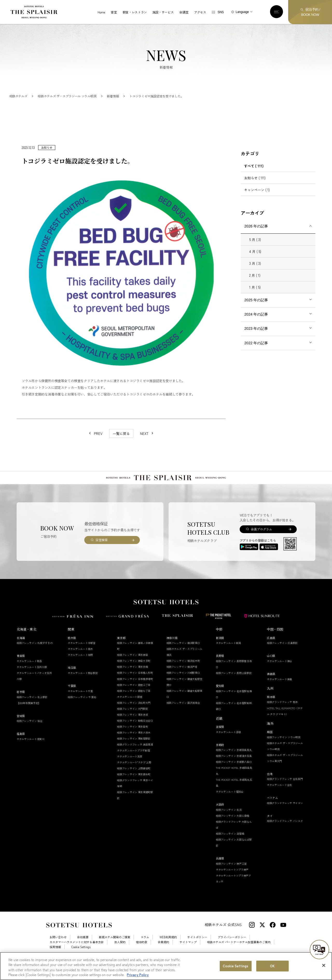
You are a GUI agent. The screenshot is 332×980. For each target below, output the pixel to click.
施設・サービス (163, 12)
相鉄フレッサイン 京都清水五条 (234, 766)
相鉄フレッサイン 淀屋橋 (230, 844)
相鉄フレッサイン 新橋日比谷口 (135, 731)
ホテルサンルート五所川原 (32, 677)
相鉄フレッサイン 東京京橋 (132, 677)
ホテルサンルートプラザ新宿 (133, 761)
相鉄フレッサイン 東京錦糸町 (134, 785)
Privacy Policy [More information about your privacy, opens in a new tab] (138, 977)
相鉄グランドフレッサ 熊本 (282, 712)
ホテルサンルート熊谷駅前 (83, 683)
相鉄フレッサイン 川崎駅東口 (183, 683)
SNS (221, 12)
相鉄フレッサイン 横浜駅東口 (183, 653)
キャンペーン (257, 200)
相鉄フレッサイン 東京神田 (132, 665)
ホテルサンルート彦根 (228, 742)
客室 (114, 12)
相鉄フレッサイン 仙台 (30, 731)
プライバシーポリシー (232, 947)
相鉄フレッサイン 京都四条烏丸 (234, 760)
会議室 (184, 12)
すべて (254, 176)
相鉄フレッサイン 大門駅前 (132, 719)
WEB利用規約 (168, 947)
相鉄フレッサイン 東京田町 (132, 737)
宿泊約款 (142, 952)
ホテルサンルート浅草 (130, 767)
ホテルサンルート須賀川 (30, 749)
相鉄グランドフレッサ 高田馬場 (135, 755)
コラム (145, 947)
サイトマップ (188, 952)
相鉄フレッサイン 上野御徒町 (134, 779)
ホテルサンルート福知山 (230, 802)
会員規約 (163, 952)
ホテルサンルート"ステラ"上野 (134, 773)
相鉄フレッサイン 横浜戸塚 (182, 677)
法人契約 (120, 952)
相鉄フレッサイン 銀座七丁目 (134, 701)
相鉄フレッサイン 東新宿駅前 (134, 749)
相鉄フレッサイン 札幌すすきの (35, 653)
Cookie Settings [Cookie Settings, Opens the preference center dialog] (236, 968)
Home (101, 12)
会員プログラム (261, 539)
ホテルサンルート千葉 (80, 701)
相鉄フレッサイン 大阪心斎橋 (233, 826)
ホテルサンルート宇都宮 (82, 653)
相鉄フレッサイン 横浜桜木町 (183, 671)
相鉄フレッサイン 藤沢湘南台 (183, 713)
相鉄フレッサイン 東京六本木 (134, 743)
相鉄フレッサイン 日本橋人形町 (135, 683)
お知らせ (255, 188)
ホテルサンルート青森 (29, 671)
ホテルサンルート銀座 (130, 707)
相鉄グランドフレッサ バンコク (285, 831)
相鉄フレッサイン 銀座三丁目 (134, 695)
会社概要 (83, 947)
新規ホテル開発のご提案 (115, 947)
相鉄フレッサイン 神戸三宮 (231, 874)
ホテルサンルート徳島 (279, 689)
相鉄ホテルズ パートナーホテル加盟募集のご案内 (239, 952)
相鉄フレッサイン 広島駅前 (282, 653)
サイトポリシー (197, 947)
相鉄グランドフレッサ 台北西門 (285, 789)
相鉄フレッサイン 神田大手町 (134, 671)
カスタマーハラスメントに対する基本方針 (77, 952)
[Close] (324, 968)
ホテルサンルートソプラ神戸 (232, 880)
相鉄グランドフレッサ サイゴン (285, 813)
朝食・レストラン (135, 12)
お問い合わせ (58, 947)
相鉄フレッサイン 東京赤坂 (132, 725)
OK (272, 968)
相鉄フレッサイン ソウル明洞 (284, 747)
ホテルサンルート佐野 (80, 665)
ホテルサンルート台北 (279, 795)
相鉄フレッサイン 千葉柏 (82, 707)
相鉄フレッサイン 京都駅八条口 (234, 772)
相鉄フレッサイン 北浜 (229, 820)
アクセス (200, 12)
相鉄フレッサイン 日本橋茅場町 (135, 689)
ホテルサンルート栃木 (80, 659)
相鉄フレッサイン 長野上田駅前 (234, 683)
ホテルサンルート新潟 (228, 653)
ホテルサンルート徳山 (279, 671)
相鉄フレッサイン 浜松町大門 (134, 713)
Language (242, 12)
